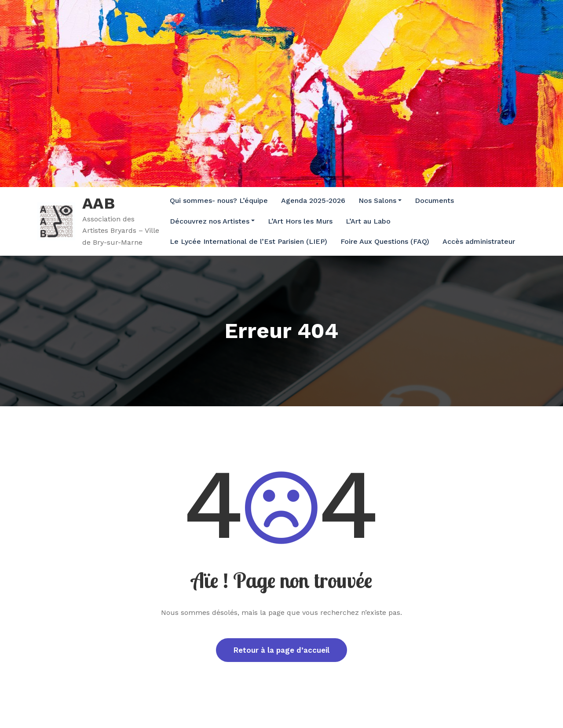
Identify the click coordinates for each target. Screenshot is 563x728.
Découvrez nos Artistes (212, 221)
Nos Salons (380, 200)
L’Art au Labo (368, 221)
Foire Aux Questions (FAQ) (385, 241)
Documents (434, 200)
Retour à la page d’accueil (281, 650)
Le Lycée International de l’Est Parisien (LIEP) (249, 241)
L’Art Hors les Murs (300, 221)
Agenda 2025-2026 (313, 200)
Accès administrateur (479, 241)
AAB (99, 203)
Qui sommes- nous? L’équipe (219, 200)
